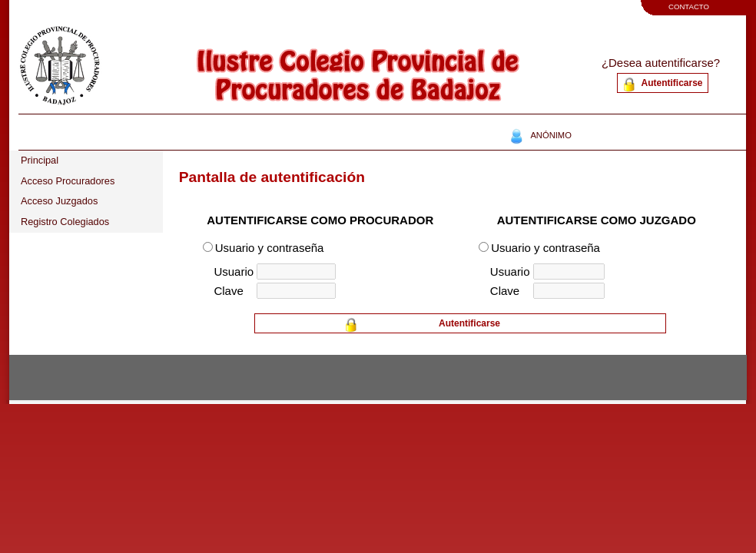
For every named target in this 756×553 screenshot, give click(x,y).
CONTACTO (689, 7)
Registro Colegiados (65, 222)
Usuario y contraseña (270, 248)
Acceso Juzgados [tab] (59, 201)
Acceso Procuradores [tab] (68, 181)
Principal (40, 160)
